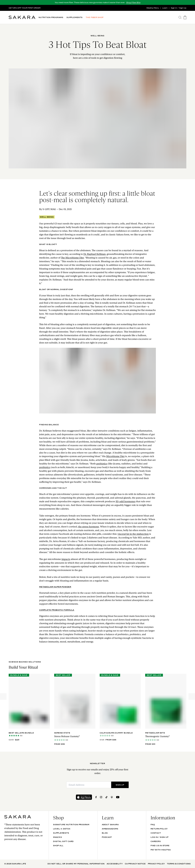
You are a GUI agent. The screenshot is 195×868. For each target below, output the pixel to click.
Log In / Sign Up (159, 837)
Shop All (58, 846)
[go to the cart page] (185, 17)
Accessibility (115, 864)
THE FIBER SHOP (95, 17)
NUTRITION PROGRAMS (51, 17)
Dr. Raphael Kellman (95, 254)
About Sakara (110, 825)
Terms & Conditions (179, 864)
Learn (165, 8)
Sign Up (183, 8)
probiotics (45, 467)
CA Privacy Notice (135, 864)
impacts (66, 559)
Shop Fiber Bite (133, 2)
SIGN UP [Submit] (120, 785)
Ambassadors (110, 829)
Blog (105, 833)
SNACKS (57, 837)
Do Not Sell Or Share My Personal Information (76, 864)
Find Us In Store (160, 846)
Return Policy (159, 829)
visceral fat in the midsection (133, 534)
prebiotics (102, 464)
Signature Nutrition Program (71, 825)
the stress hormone (89, 527)
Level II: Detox (62, 829)
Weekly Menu (153, 8)
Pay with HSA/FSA (161, 850)
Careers (156, 841)
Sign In (174, 8)
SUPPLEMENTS (74, 17)
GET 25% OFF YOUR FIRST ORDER (25, 8)
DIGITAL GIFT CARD (63, 841)
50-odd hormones (126, 501)
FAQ (153, 825)
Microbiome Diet (115, 456)
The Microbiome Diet (72, 258)
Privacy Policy (156, 864)
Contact (156, 833)
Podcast (107, 837)
